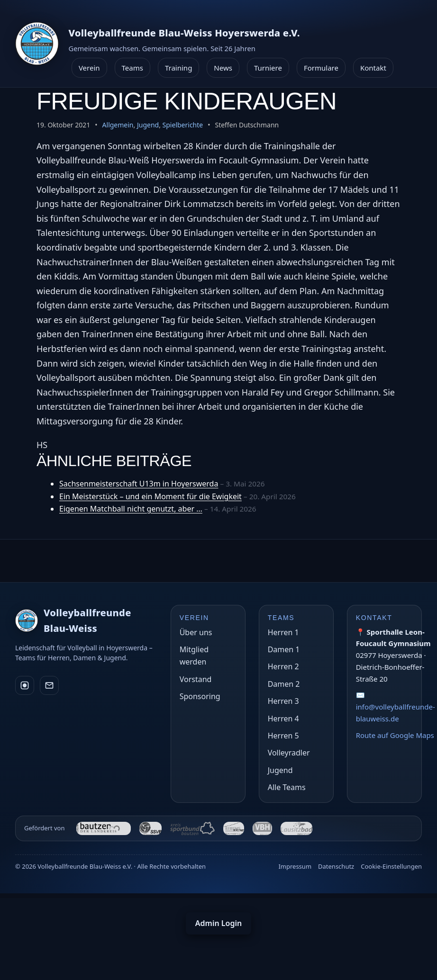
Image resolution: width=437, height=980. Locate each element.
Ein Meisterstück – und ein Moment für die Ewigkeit (150, 496)
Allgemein (118, 125)
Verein (89, 68)
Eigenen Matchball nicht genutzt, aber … (131, 509)
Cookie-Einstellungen (391, 866)
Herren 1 (283, 632)
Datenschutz (336, 866)
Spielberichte (183, 125)
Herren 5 (283, 736)
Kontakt (373, 68)
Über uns (196, 632)
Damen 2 (284, 684)
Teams (132, 68)
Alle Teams (287, 787)
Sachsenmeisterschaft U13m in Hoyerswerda (139, 484)
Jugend (148, 125)
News (223, 68)
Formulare (321, 68)
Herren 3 (283, 701)
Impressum (295, 866)
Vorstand (196, 679)
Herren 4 (283, 719)
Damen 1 (284, 649)
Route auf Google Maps (395, 735)
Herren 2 (283, 666)
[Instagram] (25, 685)
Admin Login (218, 923)
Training (178, 68)
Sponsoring (200, 696)
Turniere (268, 68)
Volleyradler (289, 753)
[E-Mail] (49, 685)
